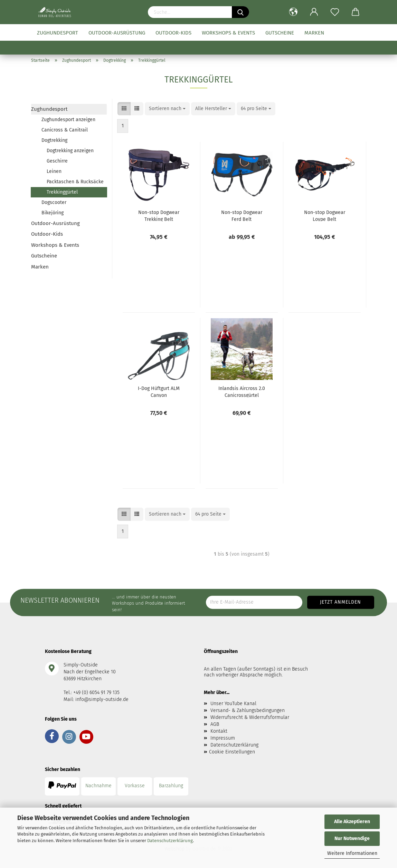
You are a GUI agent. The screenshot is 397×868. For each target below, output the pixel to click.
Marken (314, 33)
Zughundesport (58, 33)
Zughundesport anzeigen (68, 120)
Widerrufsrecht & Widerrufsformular (250, 717)
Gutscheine (280, 33)
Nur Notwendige (352, 838)
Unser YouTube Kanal (233, 704)
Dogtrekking (54, 140)
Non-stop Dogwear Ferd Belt (242, 215)
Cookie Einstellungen (232, 752)
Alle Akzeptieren (352, 822)
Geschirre (57, 161)
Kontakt (219, 731)
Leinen (54, 171)
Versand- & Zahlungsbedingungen (248, 710)
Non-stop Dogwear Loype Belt (325, 215)
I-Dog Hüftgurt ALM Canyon (159, 391)
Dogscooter (54, 202)
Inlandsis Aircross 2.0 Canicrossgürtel (242, 391)
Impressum (223, 738)
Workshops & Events (228, 33)
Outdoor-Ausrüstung (117, 33)
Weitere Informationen (352, 853)
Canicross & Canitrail (65, 130)
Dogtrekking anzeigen (70, 151)
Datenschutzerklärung (170, 841)
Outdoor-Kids (173, 33)
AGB (215, 724)
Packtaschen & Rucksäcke (75, 182)
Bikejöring (53, 213)
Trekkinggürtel (62, 192)
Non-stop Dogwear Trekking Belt (159, 215)
